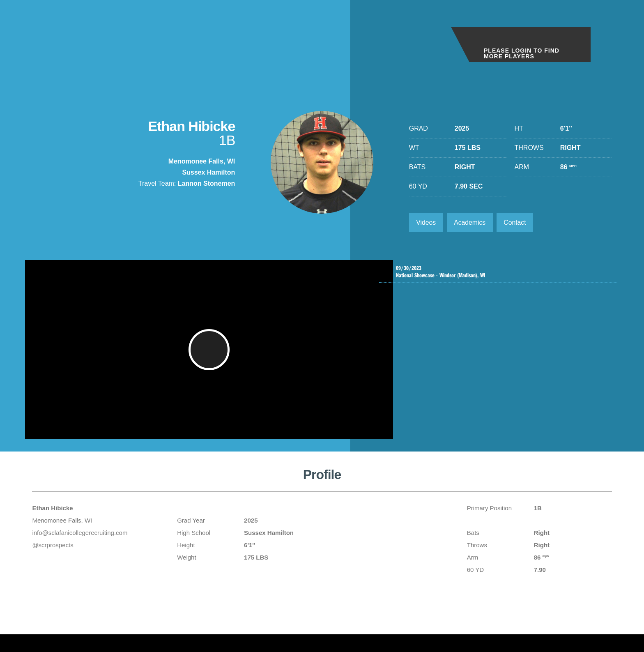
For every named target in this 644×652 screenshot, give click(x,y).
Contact (517, 222)
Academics (471, 222)
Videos (427, 222)
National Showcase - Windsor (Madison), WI (500, 273)
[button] (210, 354)
